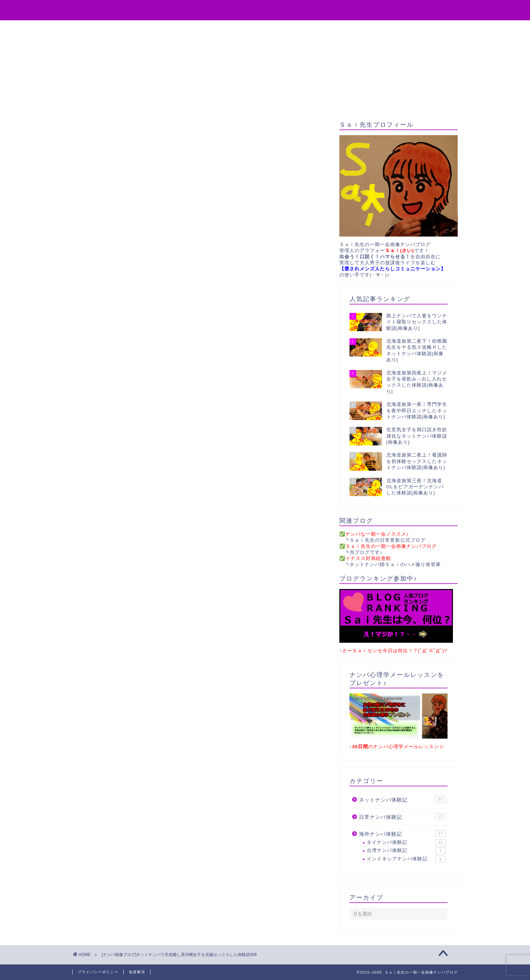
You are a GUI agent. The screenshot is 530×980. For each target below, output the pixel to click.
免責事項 (137, 972)
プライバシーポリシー (98, 972)
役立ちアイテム (188, 28)
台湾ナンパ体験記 (406, 851)
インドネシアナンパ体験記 (406, 859)
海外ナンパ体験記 (402, 833)
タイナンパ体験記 (406, 842)
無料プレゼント (243, 28)
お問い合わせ (295, 28)
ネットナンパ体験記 (402, 799)
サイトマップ (344, 28)
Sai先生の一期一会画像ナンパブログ (265, 10)
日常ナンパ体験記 (402, 816)
